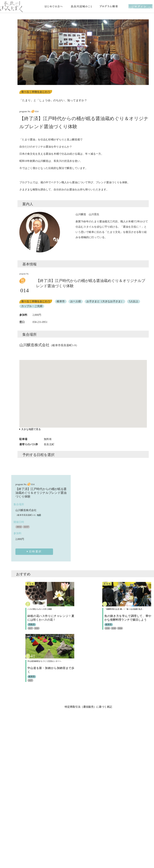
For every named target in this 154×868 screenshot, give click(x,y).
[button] (21, 52)
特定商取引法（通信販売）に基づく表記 (88, 707)
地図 (39, 515)
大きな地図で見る (30, 429)
